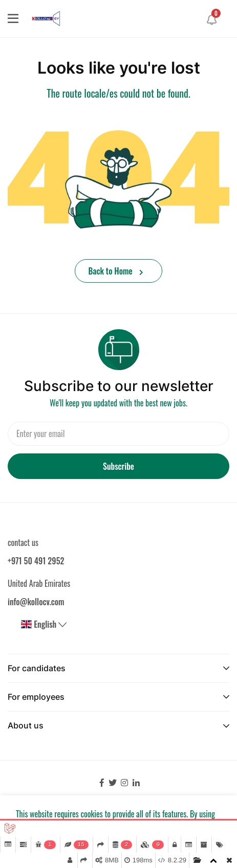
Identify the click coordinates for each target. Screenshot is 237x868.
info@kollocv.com (36, 602)
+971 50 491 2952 (36, 561)
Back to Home (116, 271)
